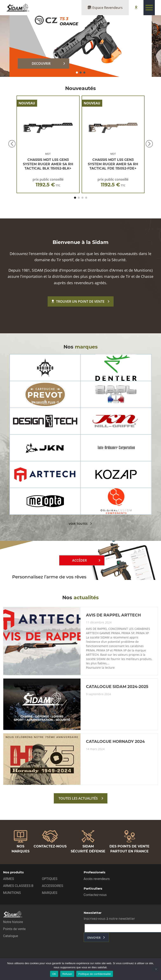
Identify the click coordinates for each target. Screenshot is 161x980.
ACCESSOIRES (52, 886)
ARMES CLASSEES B (18, 886)
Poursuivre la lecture (100, 668)
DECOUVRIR (41, 63)
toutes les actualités (78, 798)
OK (54, 974)
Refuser (67, 974)
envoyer (94, 938)
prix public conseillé (48, 182)
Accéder (79, 560)
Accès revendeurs (97, 879)
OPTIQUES (50, 879)
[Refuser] (156, 969)
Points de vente (14, 929)
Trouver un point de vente (78, 301)
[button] (77, 73)
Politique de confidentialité (95, 974)
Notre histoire (13, 922)
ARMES (9, 879)
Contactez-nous (95, 895)
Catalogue (11, 936)
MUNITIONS (12, 893)
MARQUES (49, 893)
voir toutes (78, 524)
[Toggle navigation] (149, 8)
